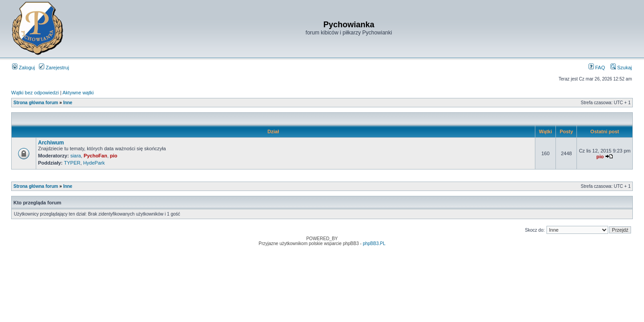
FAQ (597, 68)
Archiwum (51, 143)
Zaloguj (23, 68)
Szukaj (621, 68)
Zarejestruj (54, 68)
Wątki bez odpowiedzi (35, 93)
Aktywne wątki (78, 93)
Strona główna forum (36, 103)
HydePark (94, 163)
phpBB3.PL (374, 244)
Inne (68, 103)
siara (76, 156)
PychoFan (95, 156)
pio (114, 156)
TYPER (72, 163)
